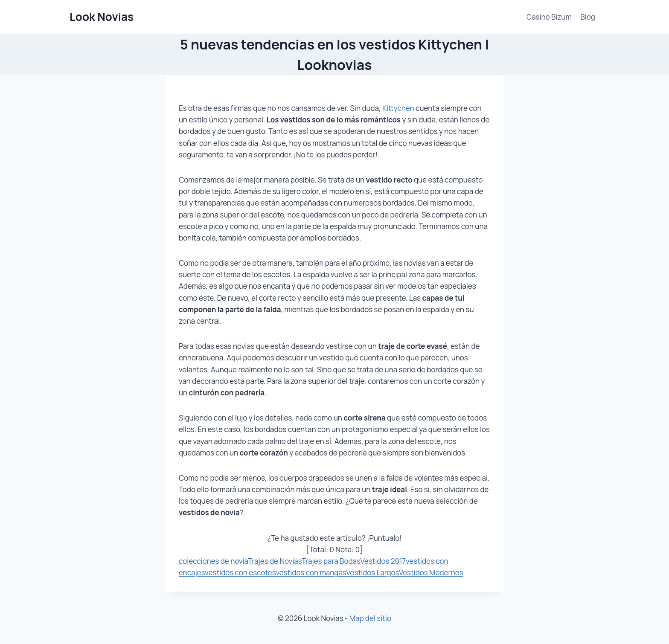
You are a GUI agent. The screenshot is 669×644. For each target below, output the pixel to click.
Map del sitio (370, 618)
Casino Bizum (549, 17)
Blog (588, 17)
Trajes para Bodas (331, 561)
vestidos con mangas (311, 573)
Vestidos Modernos (431, 573)
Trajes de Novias (275, 561)
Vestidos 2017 (383, 561)
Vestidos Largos (372, 573)
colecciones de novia (213, 561)
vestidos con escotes (240, 573)
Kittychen (399, 108)
